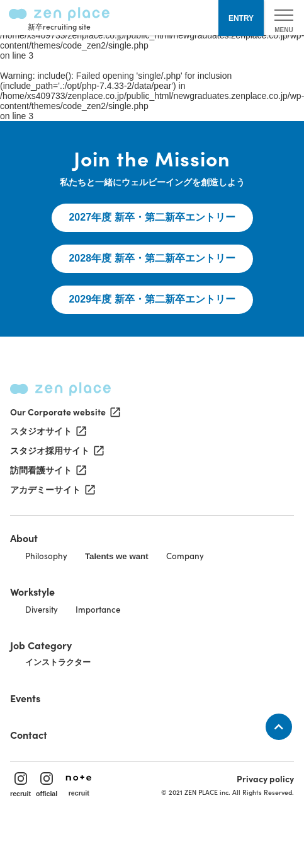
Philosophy (46, 556)
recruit (20, 785)
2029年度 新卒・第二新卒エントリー (152, 299)
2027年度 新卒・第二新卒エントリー (152, 217)
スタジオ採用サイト (56, 451)
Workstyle (32, 591)
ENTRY (241, 18)
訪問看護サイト (47, 470)
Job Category (41, 645)
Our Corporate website (64, 412)
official (47, 785)
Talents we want (117, 556)
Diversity (42, 609)
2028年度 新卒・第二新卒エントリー (152, 258)
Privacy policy (265, 778)
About (24, 538)
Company (185, 556)
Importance (98, 609)
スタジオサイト (47, 431)
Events (25, 698)
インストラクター (58, 662)
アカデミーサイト (52, 490)
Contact (29, 734)
